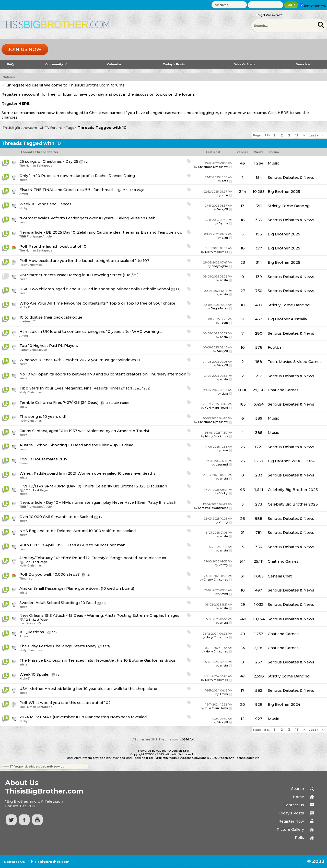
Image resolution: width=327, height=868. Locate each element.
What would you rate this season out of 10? (70, 703)
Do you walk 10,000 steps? (54, 574)
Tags (70, 128)
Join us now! (25, 49)
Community (56, 64)
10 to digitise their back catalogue (51, 317)
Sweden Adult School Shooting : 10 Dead (58, 603)
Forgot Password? (269, 15)
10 (243, 305)
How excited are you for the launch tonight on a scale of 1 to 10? (89, 261)
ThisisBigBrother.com (49, 862)
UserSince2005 (30, 623)
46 (243, 163)
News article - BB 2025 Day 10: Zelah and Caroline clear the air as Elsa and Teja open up (101, 232)
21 (243, 533)
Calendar (114, 64)
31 (243, 576)
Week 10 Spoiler (35, 674)
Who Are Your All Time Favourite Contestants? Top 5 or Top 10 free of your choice (97, 303)
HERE (24, 104)
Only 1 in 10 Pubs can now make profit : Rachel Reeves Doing (77, 176)
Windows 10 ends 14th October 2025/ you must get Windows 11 (80, 360)
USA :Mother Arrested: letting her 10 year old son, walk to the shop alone (88, 689)
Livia (225, 394)
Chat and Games (283, 390)
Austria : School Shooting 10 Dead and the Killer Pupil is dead (76, 445)
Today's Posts (174, 64)
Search (303, 64)
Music (273, 163)
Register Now (291, 821)
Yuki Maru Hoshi (216, 408)
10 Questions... (33, 632)
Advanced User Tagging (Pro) (132, 758)
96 (243, 490)
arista (23, 180)
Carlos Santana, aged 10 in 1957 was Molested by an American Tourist (84, 431)
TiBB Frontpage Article (36, 236)
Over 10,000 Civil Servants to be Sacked (56, 517)
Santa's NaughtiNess (213, 508)
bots (225, 181)
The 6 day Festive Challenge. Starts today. (58, 646)
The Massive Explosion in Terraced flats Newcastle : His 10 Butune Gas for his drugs (98, 660)
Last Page (137, 190)
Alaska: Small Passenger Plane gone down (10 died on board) (77, 588)
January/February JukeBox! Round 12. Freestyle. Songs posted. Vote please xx (93, 558)
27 (243, 291)
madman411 (28, 321)
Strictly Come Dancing (289, 206)
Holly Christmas (31, 265)
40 (243, 634)
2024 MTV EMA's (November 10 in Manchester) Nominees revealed (83, 717)
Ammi (24, 194)
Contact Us (294, 805)
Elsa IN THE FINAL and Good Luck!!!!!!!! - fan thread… (67, 190)
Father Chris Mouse (33, 350)
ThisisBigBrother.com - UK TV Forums (32, 128)
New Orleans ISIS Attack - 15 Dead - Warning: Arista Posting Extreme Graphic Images (99, 615)
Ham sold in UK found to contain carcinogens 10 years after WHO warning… (91, 332)
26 (243, 519)
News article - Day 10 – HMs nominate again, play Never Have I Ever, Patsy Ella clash (98, 502)
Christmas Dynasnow (213, 167)
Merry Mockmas (217, 252)
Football (276, 347)
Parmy (223, 223)
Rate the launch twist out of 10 (57, 246)
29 (243, 605)
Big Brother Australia (287, 319)
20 (243, 705)
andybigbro (220, 266)
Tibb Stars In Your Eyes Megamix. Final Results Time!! (70, 388)
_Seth (224, 323)
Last (314, 135)
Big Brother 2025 (284, 192)
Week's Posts (245, 64)
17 (243, 690)
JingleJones (219, 308)
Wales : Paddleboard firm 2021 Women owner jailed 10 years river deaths (87, 473)
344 (243, 192)
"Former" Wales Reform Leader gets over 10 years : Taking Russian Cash (87, 218)
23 (243, 262)
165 (243, 404)
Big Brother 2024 (284, 705)
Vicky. (224, 493)
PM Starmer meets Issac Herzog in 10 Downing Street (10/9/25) (79, 275)
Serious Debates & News (291, 178)
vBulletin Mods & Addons (173, 758)
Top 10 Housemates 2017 (43, 459)
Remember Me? (313, 6)
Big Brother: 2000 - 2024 (291, 461)
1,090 (243, 390)
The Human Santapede (36, 166)
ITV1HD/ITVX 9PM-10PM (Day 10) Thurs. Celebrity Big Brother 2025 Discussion (93, 486)
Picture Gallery (290, 829)
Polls (299, 838)
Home (298, 797)
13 (243, 206)
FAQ (10, 64)
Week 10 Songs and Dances (45, 204)
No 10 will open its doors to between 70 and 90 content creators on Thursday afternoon (103, 374)
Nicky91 (25, 208)
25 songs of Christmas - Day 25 (49, 161)
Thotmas (26, 578)
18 (243, 220)
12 (243, 719)
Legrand (222, 464)
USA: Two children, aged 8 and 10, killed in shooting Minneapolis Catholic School (95, 289)
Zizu (225, 195)
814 (243, 561)
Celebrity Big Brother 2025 (293, 490)
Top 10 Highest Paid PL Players (49, 346)
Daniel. (24, 463)
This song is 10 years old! (43, 417)
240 (243, 619)
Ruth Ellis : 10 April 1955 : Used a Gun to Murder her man (72, 545)
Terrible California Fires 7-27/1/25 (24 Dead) (59, 402)
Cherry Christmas (216, 580)
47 (243, 676)
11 (297, 135)
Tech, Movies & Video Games (295, 362)
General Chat (280, 576)
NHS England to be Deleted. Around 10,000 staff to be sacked (78, 531)
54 (243, 648)
